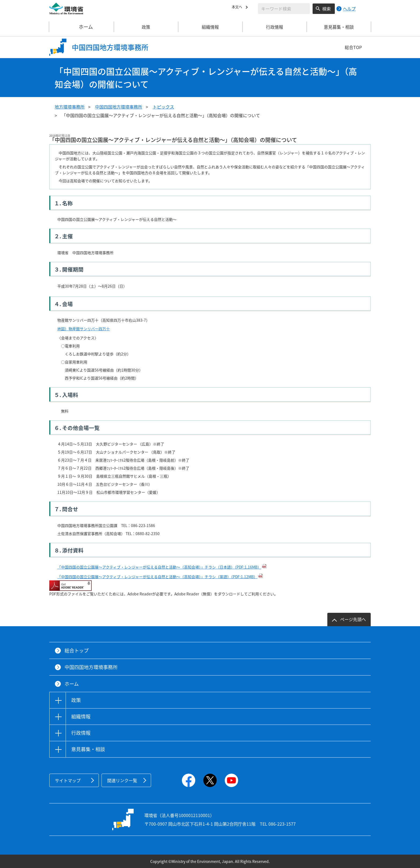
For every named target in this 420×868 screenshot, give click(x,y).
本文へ (238, 8)
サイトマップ (68, 780)
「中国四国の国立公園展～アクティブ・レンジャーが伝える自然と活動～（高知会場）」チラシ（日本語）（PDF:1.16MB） (159, 567)
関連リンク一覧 (122, 780)
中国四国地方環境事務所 (119, 107)
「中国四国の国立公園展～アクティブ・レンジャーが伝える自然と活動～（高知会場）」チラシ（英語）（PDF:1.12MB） (157, 577)
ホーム (82, 27)
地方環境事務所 (70, 107)
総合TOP (353, 47)
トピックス (163, 107)
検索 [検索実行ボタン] (327, 9)
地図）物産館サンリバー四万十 (84, 329)
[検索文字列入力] (284, 9)
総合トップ (77, 650)
